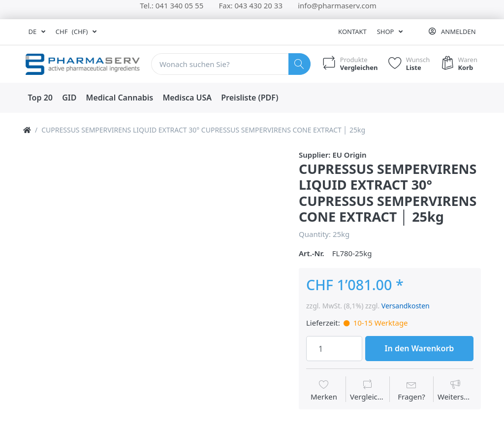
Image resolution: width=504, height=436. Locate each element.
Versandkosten (406, 306)
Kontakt (352, 32)
